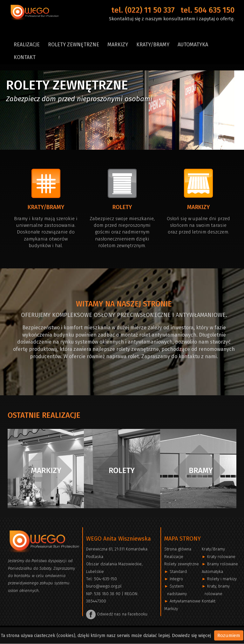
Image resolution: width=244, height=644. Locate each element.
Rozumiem (229, 635)
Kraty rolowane (221, 557)
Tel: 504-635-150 (102, 579)
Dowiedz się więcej (191, 635)
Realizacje (27, 45)
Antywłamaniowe (185, 601)
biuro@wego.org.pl (104, 586)
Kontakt (25, 57)
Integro (176, 579)
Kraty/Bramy (153, 45)
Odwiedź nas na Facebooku (117, 614)
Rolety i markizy (222, 579)
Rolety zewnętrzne (74, 45)
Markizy (118, 45)
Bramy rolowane (223, 564)
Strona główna (178, 549)
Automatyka (193, 45)
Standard (178, 572)
